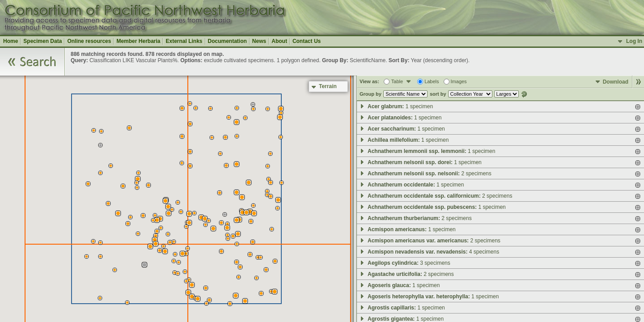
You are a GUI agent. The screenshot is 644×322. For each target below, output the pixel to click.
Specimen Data (42, 41)
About (279, 41)
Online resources (89, 41)
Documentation (227, 41)
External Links (184, 41)
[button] (230, 304)
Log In (634, 41)
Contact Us (307, 41)
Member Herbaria (138, 41)
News (259, 41)
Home (11, 41)
